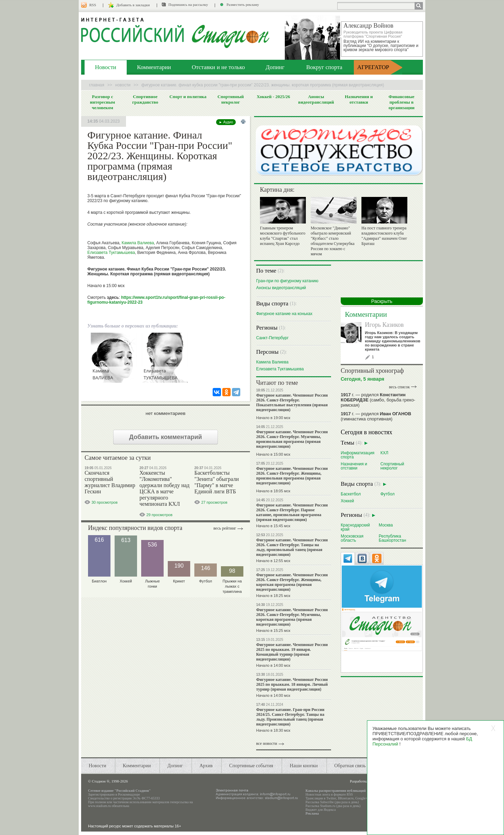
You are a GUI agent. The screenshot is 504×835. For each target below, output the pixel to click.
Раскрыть (382, 301)
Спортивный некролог (231, 99)
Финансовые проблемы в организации (401, 102)
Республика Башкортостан (392, 538)
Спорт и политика (188, 97)
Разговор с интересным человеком (103, 102)
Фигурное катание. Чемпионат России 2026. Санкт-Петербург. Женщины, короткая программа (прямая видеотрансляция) (292, 582)
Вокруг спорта (324, 67)
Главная (97, 85)
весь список (399, 387)
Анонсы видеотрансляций (316, 99)
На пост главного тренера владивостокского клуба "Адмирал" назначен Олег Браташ (384, 236)
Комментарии (154, 67)
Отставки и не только (218, 67)
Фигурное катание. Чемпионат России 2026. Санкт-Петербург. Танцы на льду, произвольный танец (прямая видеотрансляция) (292, 547)
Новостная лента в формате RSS (329, 794)
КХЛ (384, 453)
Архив (206, 766)
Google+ (361, 798)
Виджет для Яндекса (321, 810)
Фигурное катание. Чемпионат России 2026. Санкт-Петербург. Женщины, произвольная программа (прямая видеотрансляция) (292, 476)
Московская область (352, 538)
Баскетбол (351, 494)
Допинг (275, 67)
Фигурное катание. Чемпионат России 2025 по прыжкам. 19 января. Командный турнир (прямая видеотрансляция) (292, 652)
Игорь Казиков (384, 325)
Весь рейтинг (225, 528)
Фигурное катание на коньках (284, 314)
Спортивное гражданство (145, 99)
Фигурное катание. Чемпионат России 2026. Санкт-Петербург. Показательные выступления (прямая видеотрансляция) (292, 402)
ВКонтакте (346, 798)
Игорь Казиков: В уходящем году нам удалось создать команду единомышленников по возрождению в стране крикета (393, 341)
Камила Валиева (138, 243)
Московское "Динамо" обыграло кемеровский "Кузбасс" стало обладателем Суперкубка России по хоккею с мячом (333, 241)
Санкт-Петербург (272, 338)
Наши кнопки (304, 766)
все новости (267, 743)
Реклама (312, 813)
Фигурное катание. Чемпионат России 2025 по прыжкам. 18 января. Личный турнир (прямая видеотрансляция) (292, 684)
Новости (106, 67)
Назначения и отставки (359, 99)
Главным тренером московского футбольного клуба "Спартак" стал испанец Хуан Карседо (283, 236)
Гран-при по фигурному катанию (287, 281)
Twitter (331, 798)
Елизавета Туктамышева (111, 253)
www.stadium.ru (99, 806)
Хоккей (347, 501)
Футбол (387, 494)
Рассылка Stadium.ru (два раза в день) (333, 806)
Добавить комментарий (166, 437)
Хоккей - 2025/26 (273, 97)
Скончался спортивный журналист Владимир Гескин (110, 482)
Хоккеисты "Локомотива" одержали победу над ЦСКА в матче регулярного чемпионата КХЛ (164, 488)
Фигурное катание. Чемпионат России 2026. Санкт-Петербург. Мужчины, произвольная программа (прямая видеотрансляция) (292, 439)
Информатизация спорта (358, 455)
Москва (386, 525)
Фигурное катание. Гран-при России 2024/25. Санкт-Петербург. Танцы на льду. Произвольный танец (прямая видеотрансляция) (290, 717)
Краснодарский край (355, 527)
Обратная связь (350, 766)
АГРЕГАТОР (373, 67)
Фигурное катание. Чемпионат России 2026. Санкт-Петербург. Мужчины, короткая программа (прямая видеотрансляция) (292, 617)
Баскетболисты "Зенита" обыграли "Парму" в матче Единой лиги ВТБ (217, 482)
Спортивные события (251, 766)
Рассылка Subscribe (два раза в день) (332, 802)
